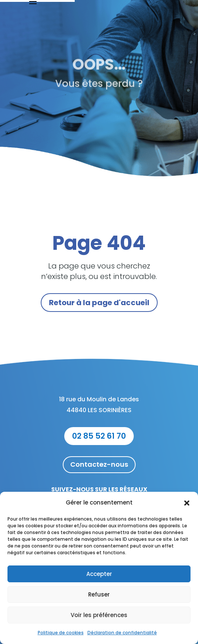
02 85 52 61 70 (99, 436)
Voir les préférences (99, 615)
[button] (187, 503)
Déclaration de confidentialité (122, 633)
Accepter (99, 574)
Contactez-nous (99, 464)
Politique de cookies (61, 633)
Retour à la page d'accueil (99, 303)
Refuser (99, 594)
